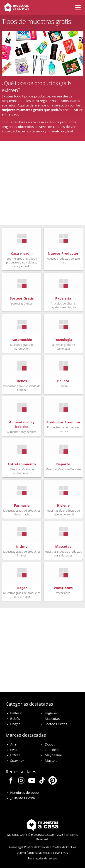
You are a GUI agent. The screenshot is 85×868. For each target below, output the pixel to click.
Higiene (51, 713)
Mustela (51, 760)
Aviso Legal (16, 847)
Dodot (50, 744)
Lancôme (52, 750)
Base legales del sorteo (43, 858)
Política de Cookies (64, 847)
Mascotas (52, 718)
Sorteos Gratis (56, 724)
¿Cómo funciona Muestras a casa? (39, 853)
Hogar (15, 724)
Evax (14, 750)
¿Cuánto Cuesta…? (25, 798)
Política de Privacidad (38, 847)
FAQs (64, 853)
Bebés (15, 718)
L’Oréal (16, 755)
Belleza (16, 713)
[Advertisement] (42, 183)
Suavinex (17, 760)
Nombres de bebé (24, 792)
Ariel (14, 744)
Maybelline (53, 755)
